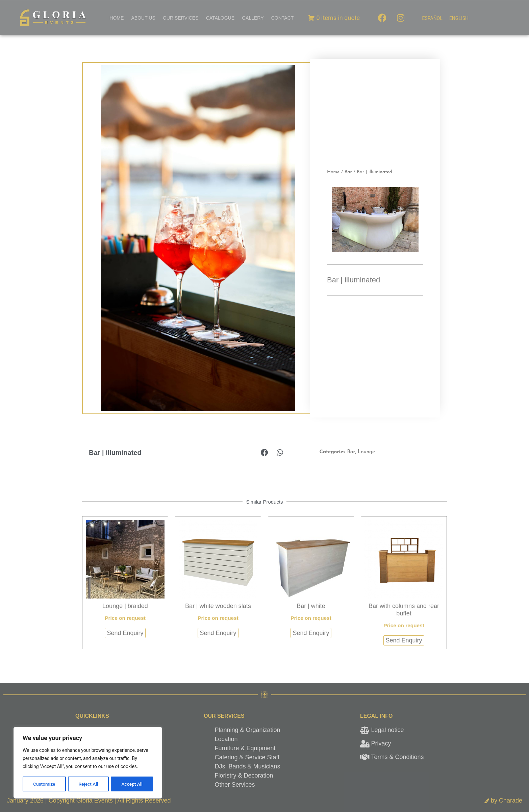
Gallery (253, 18)
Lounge (366, 452)
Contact (283, 18)
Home (117, 18)
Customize (44, 784)
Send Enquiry (125, 633)
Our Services (181, 18)
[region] (88, 763)
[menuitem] (432, 18)
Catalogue (220, 18)
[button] (265, 452)
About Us (143, 18)
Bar (348, 172)
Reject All (88, 784)
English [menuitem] (459, 18)
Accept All (132, 784)
